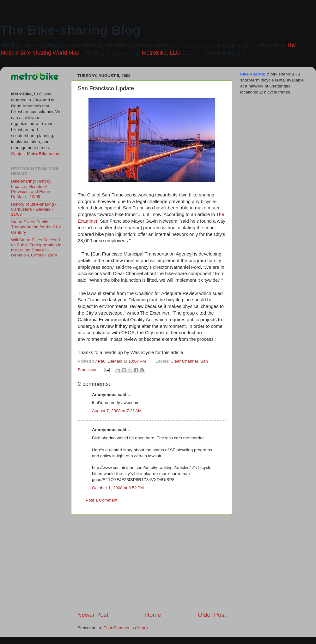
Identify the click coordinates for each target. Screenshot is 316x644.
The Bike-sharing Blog (70, 30)
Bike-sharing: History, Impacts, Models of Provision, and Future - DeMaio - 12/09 (33, 189)
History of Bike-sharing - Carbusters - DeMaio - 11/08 (34, 209)
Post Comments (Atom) (126, 628)
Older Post (212, 615)
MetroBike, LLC (161, 53)
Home (153, 615)
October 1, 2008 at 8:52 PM (118, 488)
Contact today (35, 154)
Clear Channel (184, 361)
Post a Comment (102, 500)
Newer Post (93, 615)
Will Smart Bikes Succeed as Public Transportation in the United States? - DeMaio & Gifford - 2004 (36, 248)
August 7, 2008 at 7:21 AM (117, 411)
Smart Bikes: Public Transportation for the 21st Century (36, 227)
